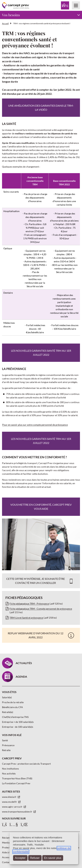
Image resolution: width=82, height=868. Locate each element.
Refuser (35, 858)
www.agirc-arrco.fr (12, 807)
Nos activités (9, 773)
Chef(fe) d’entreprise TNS (15, 717)
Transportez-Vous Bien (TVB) (17, 778)
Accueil (5, 23)
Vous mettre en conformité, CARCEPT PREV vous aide (41, 507)
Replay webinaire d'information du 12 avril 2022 (36, 635)
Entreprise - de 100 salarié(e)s (18, 727)
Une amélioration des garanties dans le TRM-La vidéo (41, 108)
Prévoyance (8, 745)
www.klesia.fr (10, 797)
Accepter (20, 858)
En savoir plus (53, 858)
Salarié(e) (7, 697)
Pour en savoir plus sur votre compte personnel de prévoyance (35, 425)
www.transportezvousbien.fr (17, 812)
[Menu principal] (76, 5)
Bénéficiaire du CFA (12, 707)
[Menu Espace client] (65, 5)
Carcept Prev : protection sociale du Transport (26, 764)
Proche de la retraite (13, 702)
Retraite (6, 750)
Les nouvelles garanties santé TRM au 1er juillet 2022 (41, 353)
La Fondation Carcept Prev (16, 783)
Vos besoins (11, 15)
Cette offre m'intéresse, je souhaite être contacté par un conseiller (36, 581)
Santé (5, 740)
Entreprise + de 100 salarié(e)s (18, 722)
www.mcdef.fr (10, 802)
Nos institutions (10, 769)
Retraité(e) (8, 712)
